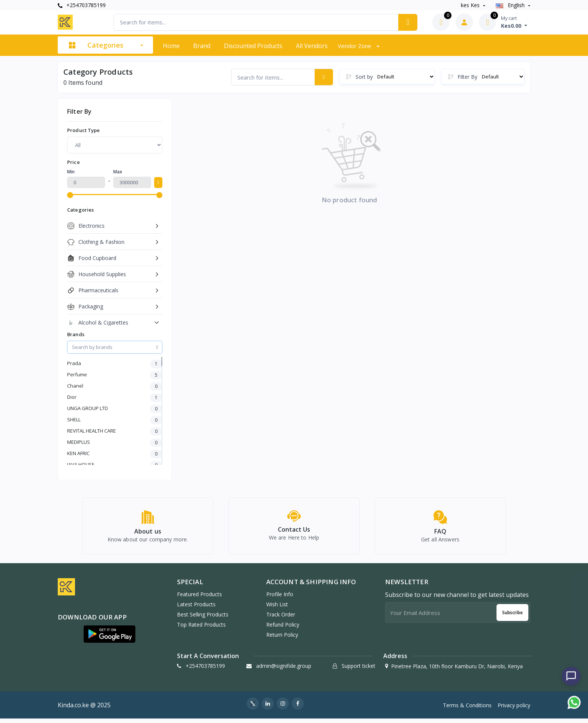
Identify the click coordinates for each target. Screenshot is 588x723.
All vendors (312, 46)
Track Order (281, 619)
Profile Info (280, 598)
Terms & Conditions (467, 709)
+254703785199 (82, 5)
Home (171, 46)
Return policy (282, 639)
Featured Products (199, 598)
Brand (202, 46)
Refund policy (283, 629)
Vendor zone (355, 46)
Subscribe (512, 617)
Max (118, 172)
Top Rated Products (201, 629)
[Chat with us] (571, 676)
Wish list (277, 608)
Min (71, 172)
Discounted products (253, 46)
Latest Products (196, 608)
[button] (109, 638)
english (511, 5)
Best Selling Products (203, 619)
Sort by (364, 77)
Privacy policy (514, 709)
